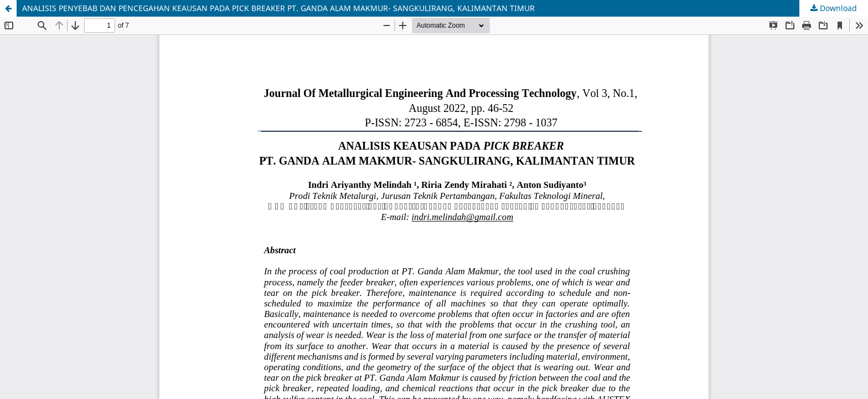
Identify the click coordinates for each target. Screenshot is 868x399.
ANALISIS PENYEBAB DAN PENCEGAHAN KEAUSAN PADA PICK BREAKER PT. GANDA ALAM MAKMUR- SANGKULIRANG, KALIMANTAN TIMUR (278, 8)
